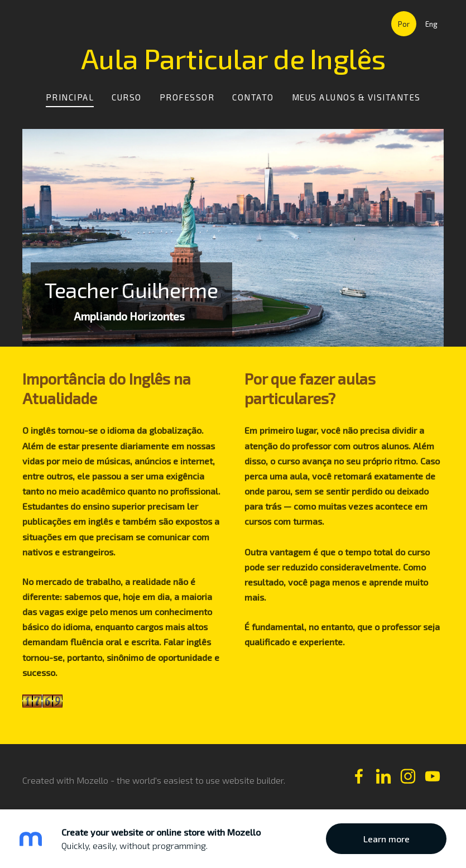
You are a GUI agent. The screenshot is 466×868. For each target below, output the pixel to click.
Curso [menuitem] (127, 97)
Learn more (386, 839)
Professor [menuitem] (187, 97)
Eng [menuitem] (431, 24)
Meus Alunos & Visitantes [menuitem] (356, 97)
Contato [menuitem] (253, 97)
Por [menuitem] (404, 24)
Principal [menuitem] (70, 97)
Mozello (92, 780)
